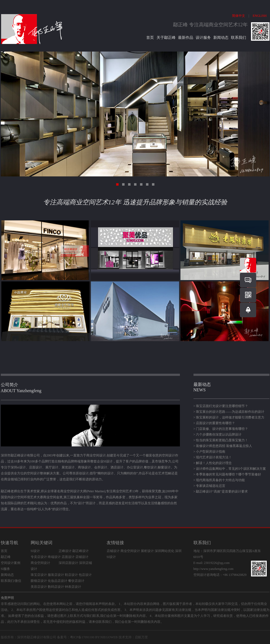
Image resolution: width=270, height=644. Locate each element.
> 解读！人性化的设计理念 (213, 463)
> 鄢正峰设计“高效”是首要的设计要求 (221, 491)
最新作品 (186, 38)
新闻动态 (221, 38)
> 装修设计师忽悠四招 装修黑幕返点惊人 (223, 446)
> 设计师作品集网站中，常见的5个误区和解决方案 (230, 469)
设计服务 (203, 38)
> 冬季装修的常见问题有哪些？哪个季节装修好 (227, 474)
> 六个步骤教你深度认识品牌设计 (218, 434)
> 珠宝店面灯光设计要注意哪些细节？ (221, 406)
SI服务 (6, 569)
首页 (151, 38)
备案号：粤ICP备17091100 (76, 637)
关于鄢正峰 (166, 38)
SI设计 (35, 551)
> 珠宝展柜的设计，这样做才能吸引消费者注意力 (229, 417)
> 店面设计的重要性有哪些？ (214, 423)
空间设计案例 (11, 563)
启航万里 (141, 637)
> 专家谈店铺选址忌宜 (209, 486)
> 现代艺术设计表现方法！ (213, 457)
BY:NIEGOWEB (107, 637)
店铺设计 (113, 551)
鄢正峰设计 (35, 637)
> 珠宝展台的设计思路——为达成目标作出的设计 (229, 412)
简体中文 (239, 16)
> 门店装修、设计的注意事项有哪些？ (221, 429)
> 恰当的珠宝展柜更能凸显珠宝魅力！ (221, 440)
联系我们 (239, 38)
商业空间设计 (40, 563)
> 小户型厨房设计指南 (209, 452)
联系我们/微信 (11, 581)
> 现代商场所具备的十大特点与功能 (219, 480)
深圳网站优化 (164, 551)
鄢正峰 (6, 557)
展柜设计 (147, 551)
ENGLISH (260, 16)
